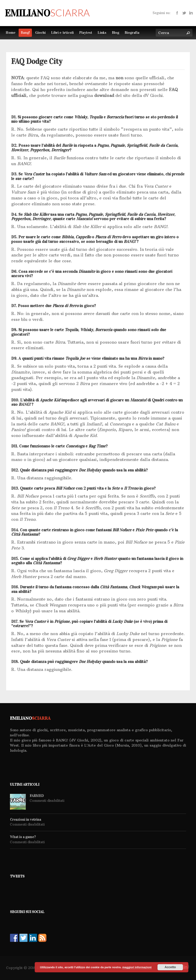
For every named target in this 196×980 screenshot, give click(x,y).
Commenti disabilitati (47, 801)
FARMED (37, 796)
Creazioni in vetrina (26, 820)
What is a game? (23, 837)
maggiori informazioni (137, 967)
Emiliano (47, 13)
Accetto (170, 967)
